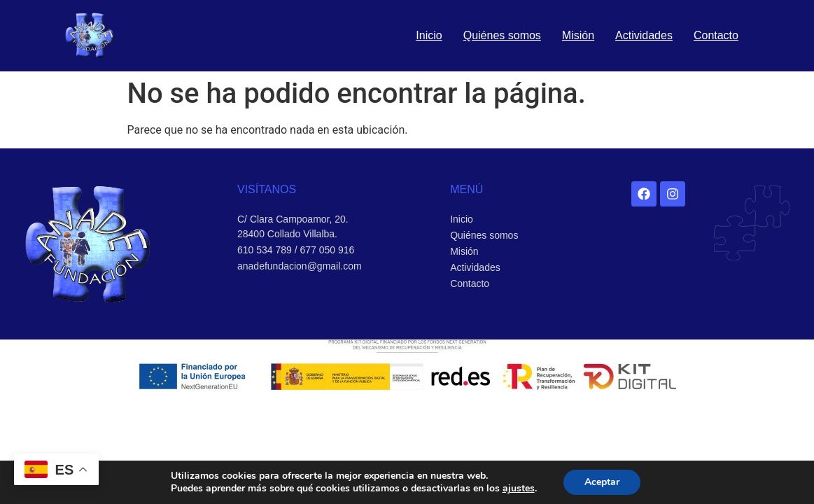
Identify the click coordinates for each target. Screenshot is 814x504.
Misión (578, 35)
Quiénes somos (502, 35)
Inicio (429, 35)
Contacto (716, 35)
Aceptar (602, 482)
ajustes (519, 489)
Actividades (644, 35)
